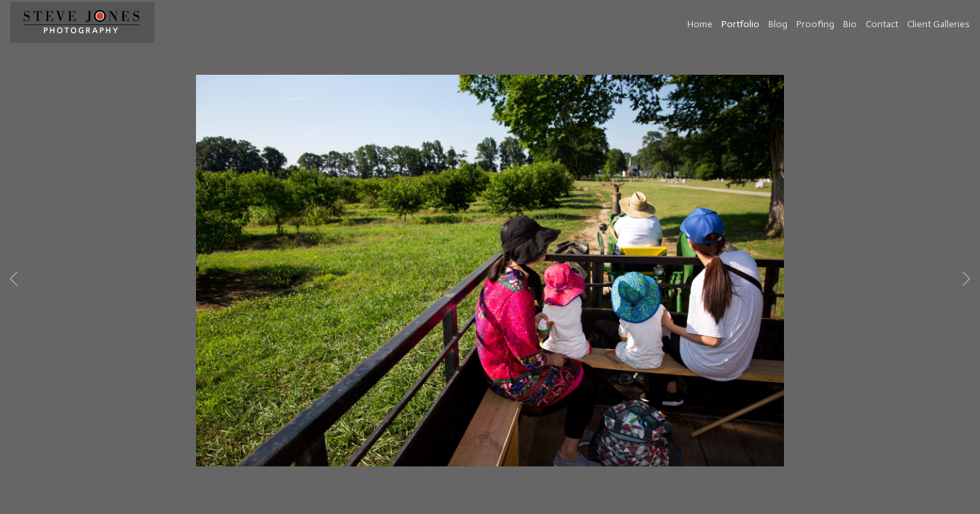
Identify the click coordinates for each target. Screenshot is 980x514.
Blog (778, 24)
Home (700, 24)
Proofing (815, 24)
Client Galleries (938, 24)
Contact (882, 24)
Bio (850, 24)
